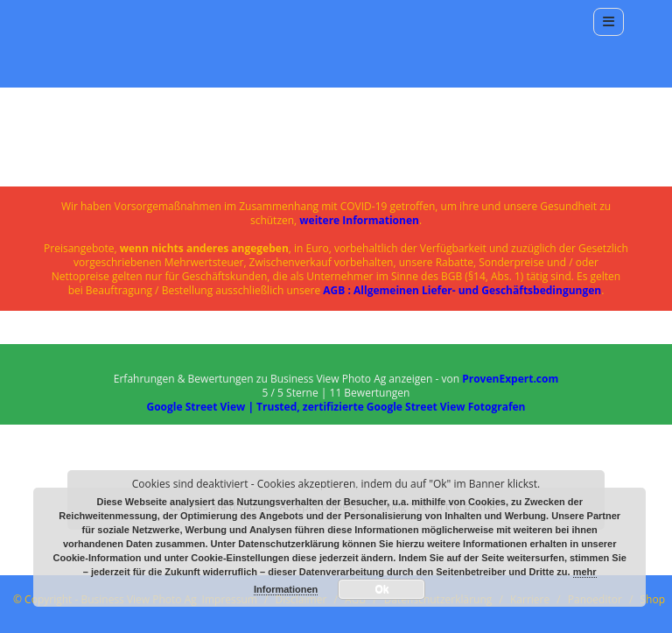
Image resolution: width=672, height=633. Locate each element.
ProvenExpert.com (510, 379)
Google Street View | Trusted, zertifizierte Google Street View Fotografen (336, 407)
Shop (653, 599)
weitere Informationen (359, 220)
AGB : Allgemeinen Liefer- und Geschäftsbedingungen (462, 290)
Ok (381, 589)
